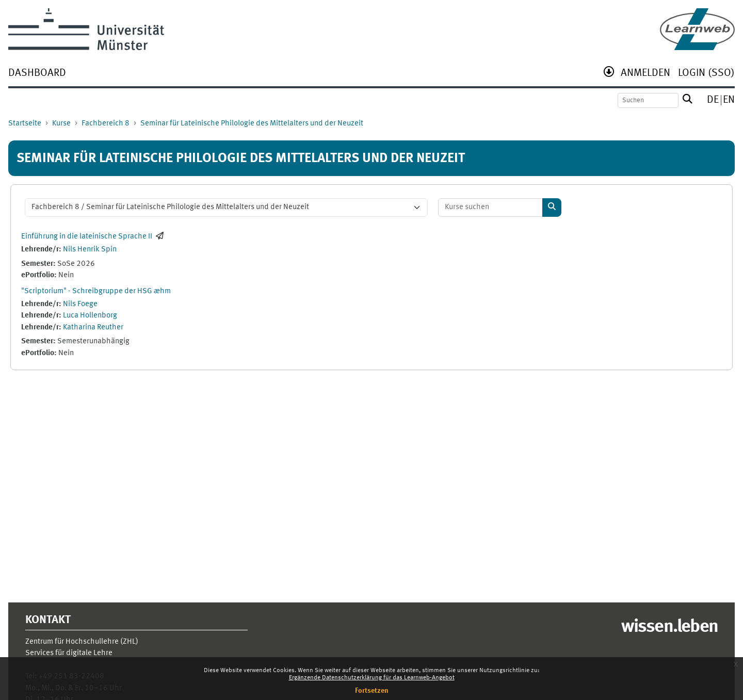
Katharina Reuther (93, 328)
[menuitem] (37, 74)
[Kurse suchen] (491, 208)
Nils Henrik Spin (90, 250)
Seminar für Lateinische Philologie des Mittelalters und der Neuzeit (252, 124)
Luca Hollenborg (90, 316)
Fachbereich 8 (106, 124)
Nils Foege (80, 304)
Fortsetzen (372, 691)
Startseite (25, 124)
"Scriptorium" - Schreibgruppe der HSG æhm (96, 291)
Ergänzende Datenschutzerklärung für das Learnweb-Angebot (372, 678)
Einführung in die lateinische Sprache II (87, 237)
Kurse (61, 124)
